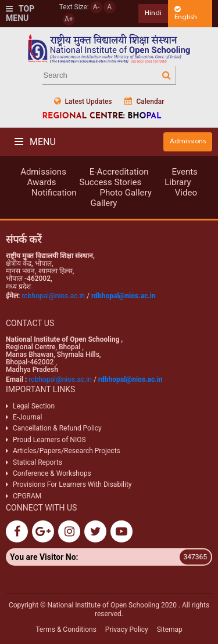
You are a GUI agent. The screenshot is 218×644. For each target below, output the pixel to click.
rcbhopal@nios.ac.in (53, 296)
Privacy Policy (127, 629)
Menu (35, 142)
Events (184, 172)
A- (96, 7)
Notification (54, 193)
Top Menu (20, 14)
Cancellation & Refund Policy (57, 428)
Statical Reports (37, 462)
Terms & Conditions (66, 629)
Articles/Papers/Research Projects (67, 451)
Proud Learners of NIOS (49, 440)
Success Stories (111, 182)
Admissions (188, 141)
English (186, 13)
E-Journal (27, 417)
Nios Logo (109, 48)
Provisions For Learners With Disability (72, 484)
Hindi (153, 13)
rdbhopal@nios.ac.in (124, 296)
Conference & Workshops (52, 473)
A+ (69, 19)
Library (178, 182)
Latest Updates (83, 101)
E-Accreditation (119, 172)
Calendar (144, 101)
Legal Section (34, 406)
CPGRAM (28, 496)
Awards (41, 182)
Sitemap (170, 629)
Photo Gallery (126, 193)
